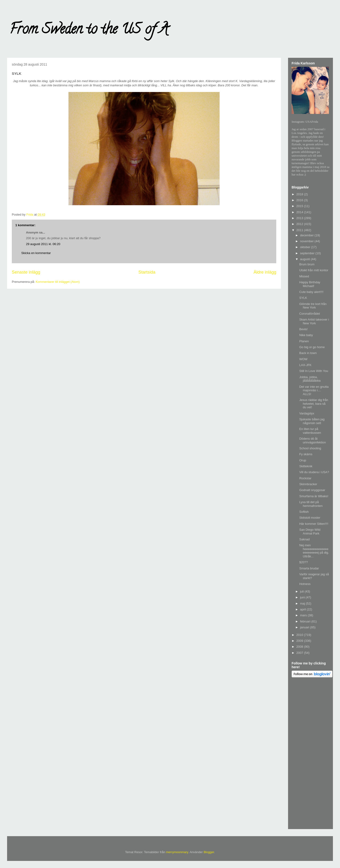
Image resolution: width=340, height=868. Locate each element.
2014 (300, 212)
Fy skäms (306, 454)
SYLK (303, 298)
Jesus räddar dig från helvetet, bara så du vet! (314, 404)
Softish (304, 512)
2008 (300, 647)
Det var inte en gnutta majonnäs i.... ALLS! (314, 390)
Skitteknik (306, 466)
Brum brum (307, 264)
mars (304, 615)
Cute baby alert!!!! (311, 292)
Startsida (147, 272)
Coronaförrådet (309, 314)
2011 (300, 230)
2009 (300, 641)
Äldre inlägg (265, 272)
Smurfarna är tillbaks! (314, 496)
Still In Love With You (314, 371)
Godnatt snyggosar (312, 490)
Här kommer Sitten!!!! (314, 524)
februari (306, 621)
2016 (300, 200)
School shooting (310, 448)
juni (303, 597)
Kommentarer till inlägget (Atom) (58, 282)
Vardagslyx (307, 413)
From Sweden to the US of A (89, 30)
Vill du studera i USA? (314, 472)
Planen (304, 341)
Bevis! (303, 329)
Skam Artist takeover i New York (314, 321)
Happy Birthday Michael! (310, 284)
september (308, 253)
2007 (300, 653)
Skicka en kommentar (36, 253)
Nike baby (306, 335)
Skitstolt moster (310, 518)
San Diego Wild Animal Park (310, 532)
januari (305, 627)
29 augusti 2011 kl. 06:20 (43, 244)
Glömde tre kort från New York (313, 306)
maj (303, 603)
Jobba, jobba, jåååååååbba (310, 379)
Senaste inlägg (26, 272)
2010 (300, 635)
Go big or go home (312, 347)
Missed (304, 276)
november (307, 241)
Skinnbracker (308, 484)
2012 (300, 224)
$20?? (303, 562)
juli (302, 591)
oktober (306, 247)
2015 (300, 206)
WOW (303, 359)
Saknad (304, 539)
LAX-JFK (305, 365)
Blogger (209, 852)
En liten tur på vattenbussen (310, 431)
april (303, 609)
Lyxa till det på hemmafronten (311, 504)
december (307, 235)
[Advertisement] (310, 754)
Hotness (305, 584)
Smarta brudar (309, 568)
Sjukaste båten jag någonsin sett (312, 421)
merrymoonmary (177, 852)
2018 (300, 194)
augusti (306, 259)
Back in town (308, 353)
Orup (303, 460)
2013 (300, 218)
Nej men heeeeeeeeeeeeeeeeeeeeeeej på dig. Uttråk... (314, 551)
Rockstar (305, 478)
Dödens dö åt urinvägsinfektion (312, 440)
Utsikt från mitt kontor (314, 270)
